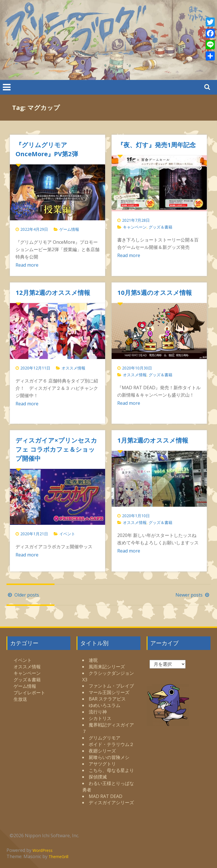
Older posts (23, 595)
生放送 (20, 699)
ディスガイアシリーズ (111, 802)
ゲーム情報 (69, 229)
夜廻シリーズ (102, 751)
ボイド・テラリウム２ (111, 744)
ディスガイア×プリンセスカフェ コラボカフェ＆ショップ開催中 (56, 449)
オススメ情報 (73, 368)
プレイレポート (29, 693)
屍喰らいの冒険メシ (109, 757)
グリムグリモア (105, 738)
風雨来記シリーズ (107, 667)
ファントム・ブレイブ (111, 686)
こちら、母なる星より (111, 770)
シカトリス (100, 718)
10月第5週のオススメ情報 (155, 292)
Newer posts (193, 595)
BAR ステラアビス (107, 699)
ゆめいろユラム (105, 705)
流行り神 (98, 712)
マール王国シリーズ (109, 692)
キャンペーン (135, 227)
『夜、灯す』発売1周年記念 (157, 145)
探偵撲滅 (98, 777)
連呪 (93, 660)
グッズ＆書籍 (160, 227)
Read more (27, 265)
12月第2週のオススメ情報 (53, 292)
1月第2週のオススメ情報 (153, 440)
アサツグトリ (102, 764)
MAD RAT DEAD (106, 796)
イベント (67, 534)
